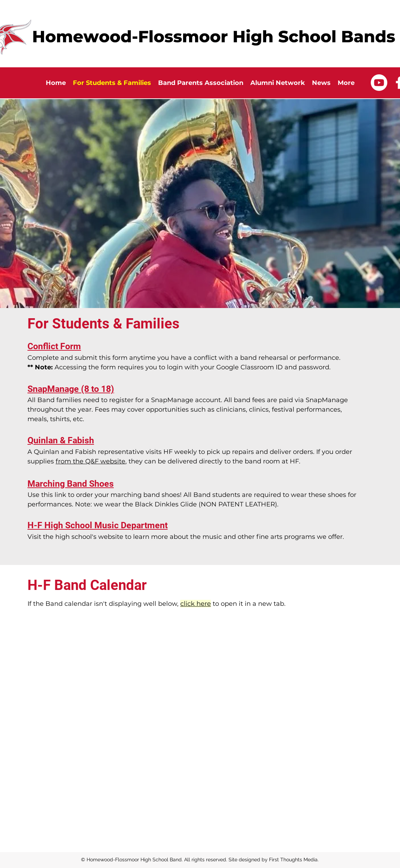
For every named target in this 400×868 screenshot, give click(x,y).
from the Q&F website (90, 461)
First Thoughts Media (293, 860)
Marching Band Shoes (71, 484)
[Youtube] (379, 83)
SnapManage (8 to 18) (71, 389)
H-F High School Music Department (98, 525)
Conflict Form (54, 346)
